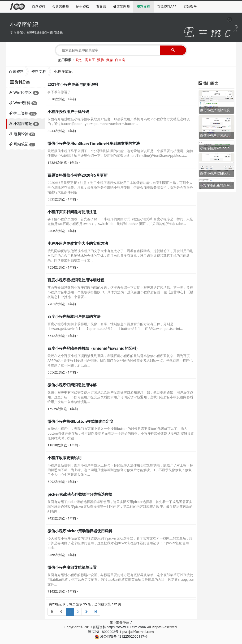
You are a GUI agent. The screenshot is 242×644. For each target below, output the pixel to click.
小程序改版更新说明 (65, 458)
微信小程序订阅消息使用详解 (72, 385)
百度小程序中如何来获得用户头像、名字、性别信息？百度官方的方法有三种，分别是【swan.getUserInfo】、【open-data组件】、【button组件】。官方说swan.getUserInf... (115, 326)
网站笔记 (21, 144)
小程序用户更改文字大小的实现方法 (78, 243)
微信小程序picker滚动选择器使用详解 (80, 531)
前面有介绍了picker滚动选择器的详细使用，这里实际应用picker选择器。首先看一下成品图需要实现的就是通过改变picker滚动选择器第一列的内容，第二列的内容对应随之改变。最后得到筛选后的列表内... (120, 506)
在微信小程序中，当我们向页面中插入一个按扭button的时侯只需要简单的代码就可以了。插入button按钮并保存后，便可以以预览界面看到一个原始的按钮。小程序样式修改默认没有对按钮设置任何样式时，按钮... (121, 433)
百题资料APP (167, 6)
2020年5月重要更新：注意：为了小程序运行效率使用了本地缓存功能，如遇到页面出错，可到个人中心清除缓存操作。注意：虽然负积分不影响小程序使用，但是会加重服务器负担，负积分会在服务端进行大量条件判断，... (120, 187)
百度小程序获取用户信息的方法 (74, 316)
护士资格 (82, 6)
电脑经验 (21, 134)
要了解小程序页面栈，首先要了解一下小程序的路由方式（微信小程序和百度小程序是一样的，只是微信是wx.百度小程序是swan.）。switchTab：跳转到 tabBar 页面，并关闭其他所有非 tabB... (120, 221)
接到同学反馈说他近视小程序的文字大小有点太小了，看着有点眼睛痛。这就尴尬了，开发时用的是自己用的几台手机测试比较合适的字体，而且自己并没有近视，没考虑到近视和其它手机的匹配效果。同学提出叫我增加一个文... (120, 256)
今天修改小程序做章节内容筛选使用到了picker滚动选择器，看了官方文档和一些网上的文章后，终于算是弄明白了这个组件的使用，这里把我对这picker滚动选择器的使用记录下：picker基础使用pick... (120, 543)
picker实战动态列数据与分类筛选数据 (80, 494)
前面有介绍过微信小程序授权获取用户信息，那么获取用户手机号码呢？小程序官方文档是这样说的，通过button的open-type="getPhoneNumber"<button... (119, 121)
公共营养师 (60, 6)
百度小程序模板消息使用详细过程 (76, 280)
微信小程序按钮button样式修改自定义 (80, 421)
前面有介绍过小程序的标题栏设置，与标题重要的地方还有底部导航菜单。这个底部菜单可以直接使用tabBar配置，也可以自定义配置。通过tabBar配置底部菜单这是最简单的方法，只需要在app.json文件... (121, 580)
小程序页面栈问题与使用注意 (72, 212)
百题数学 (190, 6)
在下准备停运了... (60, 92)
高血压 (90, 60)
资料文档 (143, 6)
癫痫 (109, 60)
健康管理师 (121, 6)
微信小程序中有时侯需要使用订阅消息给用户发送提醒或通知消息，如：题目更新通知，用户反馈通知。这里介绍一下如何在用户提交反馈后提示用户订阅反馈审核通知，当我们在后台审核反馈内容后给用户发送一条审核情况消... (120, 397)
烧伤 (79, 60)
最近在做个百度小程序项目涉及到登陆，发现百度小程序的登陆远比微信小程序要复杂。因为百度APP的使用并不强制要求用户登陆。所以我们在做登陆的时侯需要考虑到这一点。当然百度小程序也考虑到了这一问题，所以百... (120, 360)
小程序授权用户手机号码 (68, 112)
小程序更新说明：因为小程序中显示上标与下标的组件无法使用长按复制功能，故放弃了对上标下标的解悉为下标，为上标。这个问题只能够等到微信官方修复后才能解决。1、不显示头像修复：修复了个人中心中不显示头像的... (120, 470)
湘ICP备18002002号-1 (105, 632)
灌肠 (100, 60)
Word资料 (22, 103)
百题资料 (39, 6)
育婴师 (101, 6)
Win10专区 (23, 92)
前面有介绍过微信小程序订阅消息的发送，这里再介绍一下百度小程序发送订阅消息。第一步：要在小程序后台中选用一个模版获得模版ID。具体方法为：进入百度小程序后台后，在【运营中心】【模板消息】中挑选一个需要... (120, 292)
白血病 (120, 60)
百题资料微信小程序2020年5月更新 (78, 175)
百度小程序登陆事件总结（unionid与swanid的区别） (94, 348)
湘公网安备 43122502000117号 (121, 636)
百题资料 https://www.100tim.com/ (119, 627)
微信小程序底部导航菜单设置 (72, 567)
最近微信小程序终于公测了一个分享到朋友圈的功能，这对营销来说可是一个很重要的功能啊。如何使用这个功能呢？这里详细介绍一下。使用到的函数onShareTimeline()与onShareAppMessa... (120, 153)
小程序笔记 (23, 124)
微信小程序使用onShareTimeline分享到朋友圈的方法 (94, 143)
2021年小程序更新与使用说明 (73, 84)
